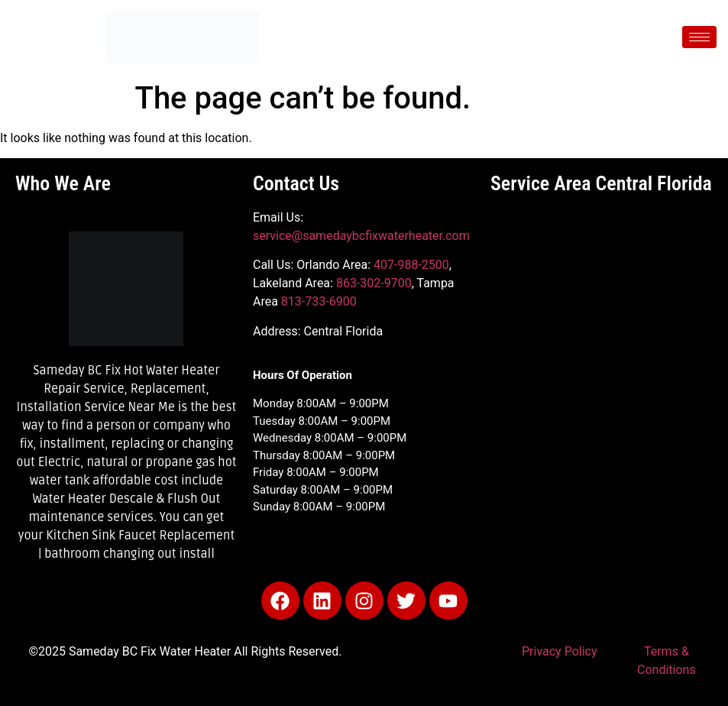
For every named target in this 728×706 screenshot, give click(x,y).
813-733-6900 (319, 301)
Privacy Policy (560, 651)
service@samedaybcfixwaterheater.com (361, 236)
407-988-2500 (411, 265)
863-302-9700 (374, 283)
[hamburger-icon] (699, 37)
